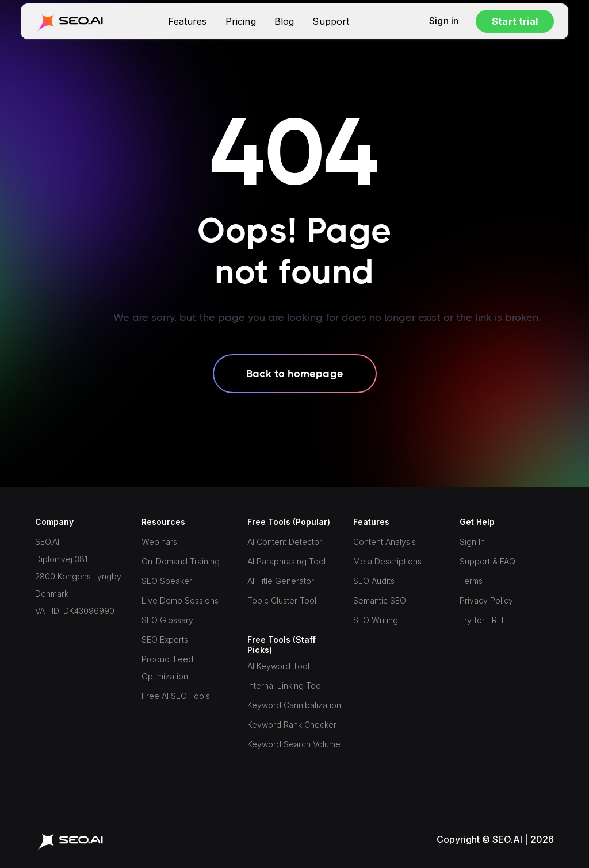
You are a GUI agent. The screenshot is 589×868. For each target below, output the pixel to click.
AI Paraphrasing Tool (286, 561)
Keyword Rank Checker (292, 725)
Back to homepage (295, 374)
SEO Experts (165, 640)
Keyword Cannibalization (294, 705)
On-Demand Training (181, 561)
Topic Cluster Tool (282, 600)
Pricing (241, 21)
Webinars (159, 542)
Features (187, 21)
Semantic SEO (380, 600)
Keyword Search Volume (294, 744)
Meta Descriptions (387, 561)
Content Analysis (385, 542)
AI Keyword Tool (278, 666)
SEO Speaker (167, 581)
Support (331, 21)
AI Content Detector (285, 542)
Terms (471, 581)
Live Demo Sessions (180, 600)
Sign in (444, 21)
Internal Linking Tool (285, 685)
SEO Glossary (167, 620)
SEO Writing (376, 620)
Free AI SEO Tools (176, 696)
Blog (284, 21)
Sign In (472, 542)
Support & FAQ (487, 561)
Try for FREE (483, 620)
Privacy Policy (486, 600)
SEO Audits (374, 581)
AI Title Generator (281, 581)
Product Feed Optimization (167, 668)
